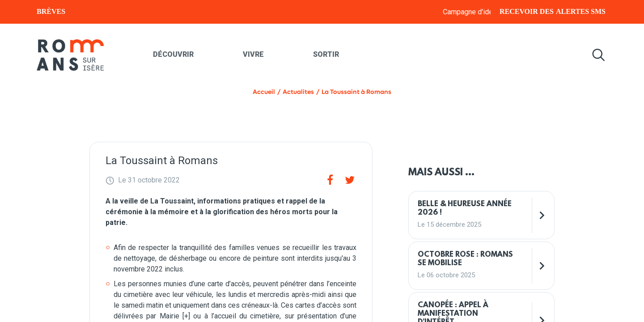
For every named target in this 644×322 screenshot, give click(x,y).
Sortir (326, 54)
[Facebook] (330, 180)
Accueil (264, 92)
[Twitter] (350, 180)
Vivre (253, 54)
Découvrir (173, 54)
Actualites (298, 92)
